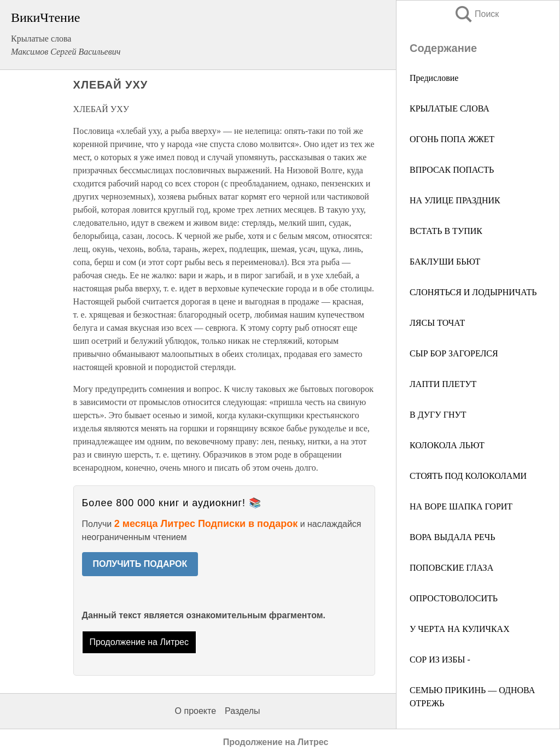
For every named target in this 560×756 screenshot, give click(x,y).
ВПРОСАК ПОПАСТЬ (452, 170)
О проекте (196, 711)
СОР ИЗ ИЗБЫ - (440, 660)
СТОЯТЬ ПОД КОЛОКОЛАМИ (468, 476)
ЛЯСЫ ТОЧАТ (437, 323)
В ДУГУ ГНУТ (438, 415)
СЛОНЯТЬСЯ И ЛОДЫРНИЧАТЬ (473, 292)
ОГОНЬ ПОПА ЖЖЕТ (452, 139)
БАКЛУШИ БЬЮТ (445, 262)
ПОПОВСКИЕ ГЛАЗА (451, 568)
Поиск (476, 14)
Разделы (242, 711)
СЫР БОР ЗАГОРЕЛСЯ (454, 353)
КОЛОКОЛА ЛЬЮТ (447, 445)
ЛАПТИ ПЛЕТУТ (443, 384)
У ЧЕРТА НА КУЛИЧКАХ (460, 629)
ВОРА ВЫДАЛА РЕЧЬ (452, 537)
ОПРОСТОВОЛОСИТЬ (454, 598)
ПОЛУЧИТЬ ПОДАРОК (140, 564)
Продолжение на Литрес (139, 642)
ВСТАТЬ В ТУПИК (446, 231)
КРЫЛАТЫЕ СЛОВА (450, 109)
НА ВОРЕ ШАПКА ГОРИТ (461, 506)
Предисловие (434, 78)
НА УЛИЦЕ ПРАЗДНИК (455, 200)
